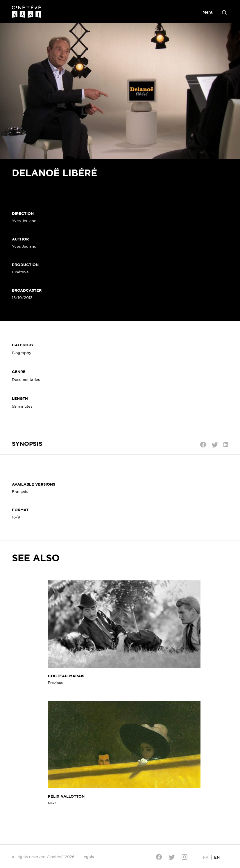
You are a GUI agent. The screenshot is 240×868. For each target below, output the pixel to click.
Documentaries (26, 379)
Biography (22, 353)
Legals (88, 857)
